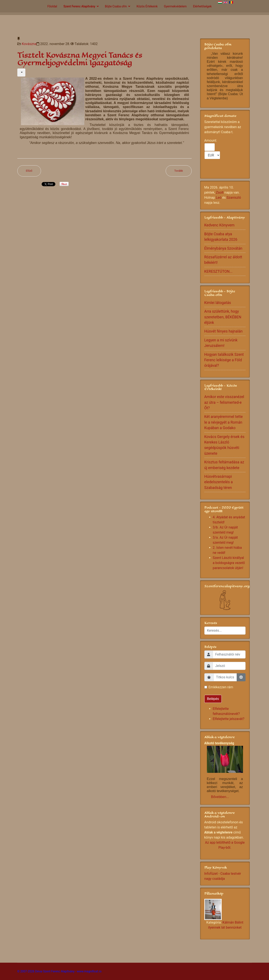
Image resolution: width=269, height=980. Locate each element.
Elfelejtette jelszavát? (229, 719)
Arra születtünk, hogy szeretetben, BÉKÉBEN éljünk (223, 317)
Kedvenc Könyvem (219, 225)
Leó (218, 198)
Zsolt (220, 192)
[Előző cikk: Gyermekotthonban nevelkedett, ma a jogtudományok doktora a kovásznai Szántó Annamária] (29, 171)
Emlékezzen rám (221, 687)
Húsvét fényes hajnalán (223, 331)
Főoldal (52, 6)
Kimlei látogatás (218, 303)
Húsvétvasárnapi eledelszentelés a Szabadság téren (219, 482)
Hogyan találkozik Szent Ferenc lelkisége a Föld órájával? (224, 360)
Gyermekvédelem (175, 6)
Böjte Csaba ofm (116, 6)
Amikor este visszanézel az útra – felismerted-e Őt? (224, 402)
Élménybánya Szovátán (223, 248)
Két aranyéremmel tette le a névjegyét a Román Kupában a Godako (224, 422)
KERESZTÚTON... (218, 271)
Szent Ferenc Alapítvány (79, 6)
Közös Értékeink (147, 6)
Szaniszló (234, 198)
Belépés (213, 699)
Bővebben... (220, 797)
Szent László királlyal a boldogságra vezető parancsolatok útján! (229, 563)
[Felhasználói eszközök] (21, 73)
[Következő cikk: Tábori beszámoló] (179, 171)
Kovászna (29, 44)
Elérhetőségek (202, 6)
